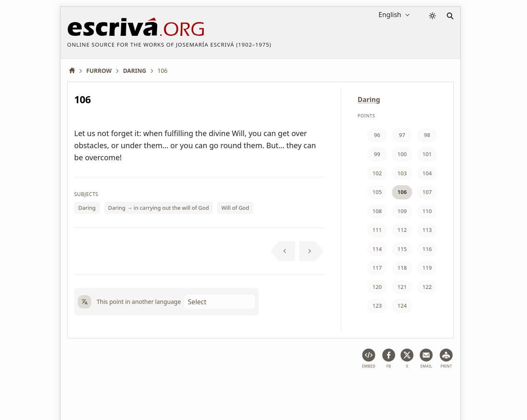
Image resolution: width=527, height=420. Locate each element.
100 (402, 154)
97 (402, 135)
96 (377, 135)
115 (402, 249)
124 (402, 306)
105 (377, 192)
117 (377, 268)
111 (377, 230)
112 (402, 230)
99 (377, 154)
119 (427, 268)
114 (377, 249)
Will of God (235, 208)
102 (377, 173)
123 (377, 306)
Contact (311, 388)
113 (427, 230)
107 (427, 192)
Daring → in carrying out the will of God (159, 208)
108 (377, 211)
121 (402, 287)
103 (402, 173)
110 (427, 211)
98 (427, 135)
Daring (87, 208)
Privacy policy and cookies (184, 388)
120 (377, 287)
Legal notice (122, 388)
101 (427, 154)
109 (402, 211)
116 (427, 249)
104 (427, 173)
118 (402, 268)
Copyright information (260, 388)
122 (427, 287)
